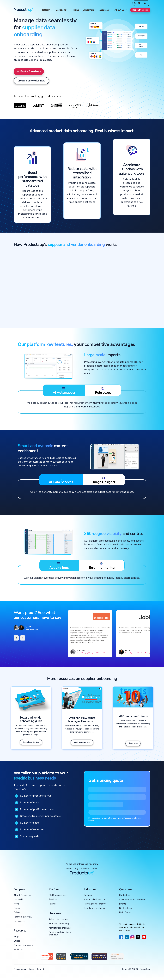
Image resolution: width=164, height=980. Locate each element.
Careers (17, 908)
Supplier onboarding (59, 924)
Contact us (125, 895)
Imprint (41, 969)
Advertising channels (59, 919)
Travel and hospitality (95, 904)
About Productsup (23, 895)
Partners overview (23, 917)
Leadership (19, 900)
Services (53, 900)
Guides (17, 941)
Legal (32, 969)
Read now (133, 743)
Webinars (18, 950)
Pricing (75, 10)
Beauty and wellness (94, 908)
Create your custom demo (132, 900)
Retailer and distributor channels (60, 934)
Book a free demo (140, 10)
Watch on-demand (82, 742)
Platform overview (58, 895)
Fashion (88, 895)
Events (123, 904)
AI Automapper (64, 391)
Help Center (125, 913)
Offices (17, 913)
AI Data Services (61, 480)
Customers (88, 10)
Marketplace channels (60, 928)
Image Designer (104, 480)
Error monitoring (102, 565)
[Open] (139, 3)
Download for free (31, 742)
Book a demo (126, 908)
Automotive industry (94, 900)
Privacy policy (20, 969)
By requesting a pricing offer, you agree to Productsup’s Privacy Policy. (115, 819)
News (16, 904)
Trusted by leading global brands (37, 96)
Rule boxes (103, 391)
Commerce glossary (23, 945)
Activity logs (59, 565)
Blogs (17, 937)
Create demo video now (31, 81)
